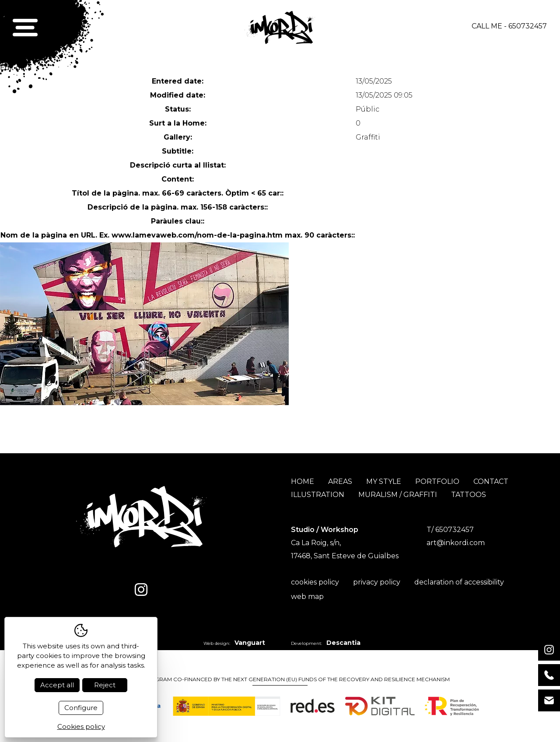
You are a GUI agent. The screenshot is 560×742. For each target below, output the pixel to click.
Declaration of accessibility (459, 582)
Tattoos (469, 495)
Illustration (318, 495)
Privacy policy (377, 582)
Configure (81, 708)
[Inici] (280, 26)
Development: (326, 643)
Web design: (234, 643)
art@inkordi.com (456, 543)
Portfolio (437, 481)
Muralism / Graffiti (398, 495)
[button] (26, 26)
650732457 (528, 26)
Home (303, 481)
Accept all (57, 685)
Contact (491, 481)
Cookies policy (315, 582)
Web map (307, 597)
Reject (105, 685)
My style (384, 481)
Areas (340, 481)
